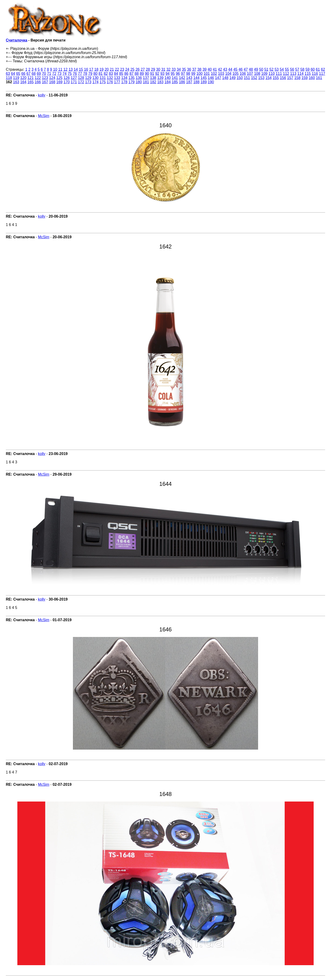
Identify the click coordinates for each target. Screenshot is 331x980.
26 (137, 69)
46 (240, 69)
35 (184, 69)
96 (178, 74)
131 (103, 78)
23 (122, 69)
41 (215, 69)
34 (179, 69)
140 (168, 78)
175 (103, 82)
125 (59, 78)
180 (139, 82)
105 (236, 74)
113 (293, 74)
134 (124, 78)
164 (23, 82)
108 (257, 74)
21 (112, 69)
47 (246, 69)
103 (221, 74)
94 (168, 74)
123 (45, 78)
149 (233, 78)
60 (313, 69)
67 (28, 74)
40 (210, 69)
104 (228, 74)
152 (254, 78)
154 (269, 78)
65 (18, 74)
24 (127, 69)
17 (91, 69)
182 (153, 82)
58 (302, 69)
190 (211, 82)
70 (44, 74)
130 (95, 78)
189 (204, 82)
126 (67, 78)
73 (59, 74)
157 (290, 78)
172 (81, 82)
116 (315, 74)
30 (158, 69)
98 (188, 74)
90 (147, 74)
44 (230, 69)
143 (189, 78)
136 (139, 78)
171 (74, 82)
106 (243, 74)
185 (175, 82)
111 (279, 74)
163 (16, 82)
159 (305, 78)
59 (308, 69)
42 (220, 69)
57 (297, 69)
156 (283, 78)
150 (240, 78)
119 (16, 78)
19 (102, 69)
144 (196, 78)
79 (90, 74)
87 (131, 74)
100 (199, 74)
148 (225, 78)
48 (251, 69)
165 (31, 82)
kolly (42, 95)
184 (168, 82)
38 (199, 69)
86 (126, 74)
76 (75, 74)
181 (146, 82)
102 (214, 74)
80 (95, 74)
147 (218, 78)
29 (153, 69)
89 (142, 74)
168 (52, 82)
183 (160, 82)
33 (174, 69)
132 (110, 78)
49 (256, 69)
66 (23, 74)
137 (146, 78)
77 (80, 74)
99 (193, 74)
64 (13, 74)
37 (194, 69)
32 (169, 69)
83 (111, 74)
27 (143, 69)
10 (55, 69)
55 (287, 69)
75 (70, 74)
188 (196, 82)
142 (182, 78)
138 (153, 78)
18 (96, 69)
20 (107, 69)
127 (74, 78)
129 (88, 78)
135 (132, 78)
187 (189, 82)
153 (261, 78)
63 (8, 74)
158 (297, 78)
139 (160, 78)
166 (38, 82)
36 (189, 69)
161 (319, 78)
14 (76, 69)
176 (110, 82)
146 (211, 78)
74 (65, 74)
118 (9, 78)
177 (117, 82)
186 (182, 82)
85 (121, 74)
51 (266, 69)
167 (45, 82)
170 (67, 82)
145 (204, 78)
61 (318, 69)
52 (272, 69)
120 (23, 78)
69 (39, 74)
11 (60, 69)
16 (86, 69)
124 (52, 78)
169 (59, 82)
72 (54, 74)
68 (34, 74)
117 (322, 74)
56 (292, 69)
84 (116, 74)
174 (95, 82)
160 (312, 78)
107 (250, 74)
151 (247, 78)
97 (183, 74)
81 (101, 74)
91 (152, 74)
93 (162, 74)
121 (31, 78)
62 (323, 69)
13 (71, 69)
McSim (44, 116)
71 (49, 74)
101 (207, 74)
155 (276, 78)
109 (264, 74)
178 (124, 82)
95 (173, 74)
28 (148, 69)
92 (157, 74)
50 (261, 69)
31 (163, 69)
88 (137, 74)
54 (282, 69)
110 (272, 74)
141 (175, 78)
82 (106, 74)
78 (85, 74)
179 (132, 82)
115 (308, 74)
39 (205, 69)
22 (117, 69)
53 (277, 69)
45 (235, 69)
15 (81, 69)
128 (81, 78)
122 (38, 78)
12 (66, 69)
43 (225, 69)
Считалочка (17, 40)
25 (132, 69)
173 (88, 82)
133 (117, 78)
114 (301, 74)
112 (286, 74)
